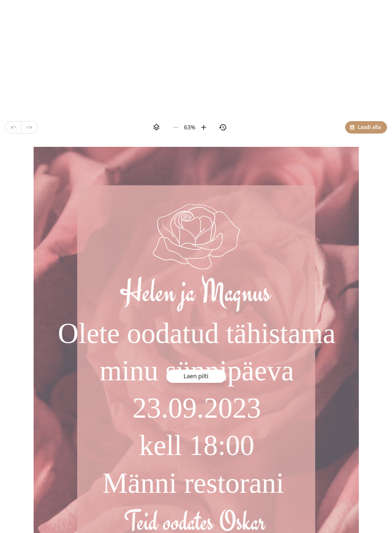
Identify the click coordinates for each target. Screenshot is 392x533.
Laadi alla (365, 127)
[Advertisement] (196, 58)
